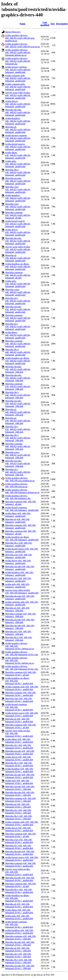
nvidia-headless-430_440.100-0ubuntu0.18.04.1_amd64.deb (19, 770)
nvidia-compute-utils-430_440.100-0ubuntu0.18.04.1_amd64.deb (22, 688)
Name (23, 24)
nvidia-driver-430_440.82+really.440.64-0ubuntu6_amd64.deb (18, 232)
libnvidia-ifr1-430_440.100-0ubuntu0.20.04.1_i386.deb (18, 955)
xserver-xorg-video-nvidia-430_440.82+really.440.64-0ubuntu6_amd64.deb (18, 249)
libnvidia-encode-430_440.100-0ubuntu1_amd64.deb (20, 568)
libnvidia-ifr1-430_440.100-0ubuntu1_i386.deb (18, 633)
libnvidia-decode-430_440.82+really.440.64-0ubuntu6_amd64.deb (18, 241)
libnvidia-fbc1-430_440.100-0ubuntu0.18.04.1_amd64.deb (19, 764)
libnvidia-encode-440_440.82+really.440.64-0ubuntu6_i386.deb (18, 463)
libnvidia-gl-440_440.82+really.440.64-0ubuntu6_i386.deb (18, 412)
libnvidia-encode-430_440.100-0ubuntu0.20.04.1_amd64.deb (20, 879)
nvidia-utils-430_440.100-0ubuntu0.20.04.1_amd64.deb (19, 917)
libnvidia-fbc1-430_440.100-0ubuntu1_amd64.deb (19, 544)
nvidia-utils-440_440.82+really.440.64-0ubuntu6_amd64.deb (18, 164)
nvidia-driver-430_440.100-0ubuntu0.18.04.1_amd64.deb (19, 758)
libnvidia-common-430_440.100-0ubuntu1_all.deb (21, 532)
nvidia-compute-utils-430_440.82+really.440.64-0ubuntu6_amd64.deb (18, 87)
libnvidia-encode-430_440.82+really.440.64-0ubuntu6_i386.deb (18, 404)
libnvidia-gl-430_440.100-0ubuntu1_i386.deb (17, 609)
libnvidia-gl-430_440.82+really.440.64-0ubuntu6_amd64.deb (18, 258)
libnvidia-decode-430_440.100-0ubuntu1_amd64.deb (20, 597)
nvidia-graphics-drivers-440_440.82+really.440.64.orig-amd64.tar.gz (20, 38)
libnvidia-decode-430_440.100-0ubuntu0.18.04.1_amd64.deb (20, 776)
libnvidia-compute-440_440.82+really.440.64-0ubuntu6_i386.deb (18, 446)
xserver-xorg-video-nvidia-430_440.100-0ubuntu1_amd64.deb (22, 591)
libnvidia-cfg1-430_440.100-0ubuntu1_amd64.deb (19, 556)
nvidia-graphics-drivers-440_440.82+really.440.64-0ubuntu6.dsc (18, 61)
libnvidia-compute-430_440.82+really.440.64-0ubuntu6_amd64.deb (18, 318)
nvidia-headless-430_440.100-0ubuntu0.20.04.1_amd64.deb (19, 932)
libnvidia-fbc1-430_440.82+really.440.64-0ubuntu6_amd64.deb (18, 172)
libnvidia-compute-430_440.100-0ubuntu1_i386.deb (21, 615)
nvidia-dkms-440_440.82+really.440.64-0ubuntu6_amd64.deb (18, 335)
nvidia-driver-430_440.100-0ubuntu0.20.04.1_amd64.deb (19, 829)
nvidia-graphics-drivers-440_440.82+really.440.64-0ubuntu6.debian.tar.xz (18, 52)
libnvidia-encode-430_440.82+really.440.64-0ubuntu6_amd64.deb (18, 309)
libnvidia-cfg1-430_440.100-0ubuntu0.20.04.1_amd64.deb (19, 841)
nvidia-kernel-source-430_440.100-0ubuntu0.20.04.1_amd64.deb (22, 859)
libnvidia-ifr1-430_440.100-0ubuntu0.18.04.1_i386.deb (18, 811)
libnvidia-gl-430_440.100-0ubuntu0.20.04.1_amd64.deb (19, 905)
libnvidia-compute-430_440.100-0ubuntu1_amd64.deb (21, 527)
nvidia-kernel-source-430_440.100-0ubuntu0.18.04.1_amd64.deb (22, 714)
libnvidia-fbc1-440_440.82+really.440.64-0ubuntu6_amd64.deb (18, 352)
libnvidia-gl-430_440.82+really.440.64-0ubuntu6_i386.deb (18, 421)
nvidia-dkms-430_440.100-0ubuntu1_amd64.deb (18, 515)
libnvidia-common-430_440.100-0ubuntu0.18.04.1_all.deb (21, 674)
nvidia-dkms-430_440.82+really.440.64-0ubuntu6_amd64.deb (18, 155)
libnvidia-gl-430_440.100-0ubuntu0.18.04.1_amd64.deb (19, 720)
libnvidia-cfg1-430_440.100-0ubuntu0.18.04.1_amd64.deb (19, 700)
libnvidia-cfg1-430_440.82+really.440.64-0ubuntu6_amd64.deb (18, 189)
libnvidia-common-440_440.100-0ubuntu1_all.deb (21, 503)
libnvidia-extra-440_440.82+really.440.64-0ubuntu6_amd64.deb (18, 292)
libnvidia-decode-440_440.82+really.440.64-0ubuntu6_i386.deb (18, 369)
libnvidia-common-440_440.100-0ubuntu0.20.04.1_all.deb (21, 885)
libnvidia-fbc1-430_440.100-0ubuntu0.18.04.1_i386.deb (19, 817)
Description (62, 24)
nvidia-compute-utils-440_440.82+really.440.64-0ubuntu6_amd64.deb (18, 78)
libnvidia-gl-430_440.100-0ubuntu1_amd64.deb (17, 521)
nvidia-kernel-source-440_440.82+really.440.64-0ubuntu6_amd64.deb (18, 147)
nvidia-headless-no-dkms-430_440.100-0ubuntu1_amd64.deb (22, 538)
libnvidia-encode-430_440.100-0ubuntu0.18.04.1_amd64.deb (20, 752)
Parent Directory (13, 32)
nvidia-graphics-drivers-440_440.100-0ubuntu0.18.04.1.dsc (22, 653)
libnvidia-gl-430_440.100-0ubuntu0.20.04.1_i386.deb (18, 949)
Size (53, 24)
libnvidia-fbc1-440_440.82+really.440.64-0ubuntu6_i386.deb (18, 395)
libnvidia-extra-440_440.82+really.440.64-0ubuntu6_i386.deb (18, 455)
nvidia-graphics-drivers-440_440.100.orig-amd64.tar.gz (20, 479)
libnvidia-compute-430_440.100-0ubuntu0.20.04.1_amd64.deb (21, 865)
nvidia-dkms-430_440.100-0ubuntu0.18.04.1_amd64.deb (19, 741)
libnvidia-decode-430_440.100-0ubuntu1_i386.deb (20, 627)
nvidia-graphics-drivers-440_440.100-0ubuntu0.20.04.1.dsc (22, 668)
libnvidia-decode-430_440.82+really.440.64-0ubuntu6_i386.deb (18, 378)
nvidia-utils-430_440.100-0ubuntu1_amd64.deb (17, 586)
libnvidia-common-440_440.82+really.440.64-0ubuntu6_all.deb (18, 275)
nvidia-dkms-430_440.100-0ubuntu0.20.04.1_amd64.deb (19, 911)
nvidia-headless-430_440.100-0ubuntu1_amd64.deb (19, 574)
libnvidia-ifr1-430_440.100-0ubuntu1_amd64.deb (18, 580)
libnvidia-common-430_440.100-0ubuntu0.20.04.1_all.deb (21, 835)
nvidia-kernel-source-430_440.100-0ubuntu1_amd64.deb (22, 550)
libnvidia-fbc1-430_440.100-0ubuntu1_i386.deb (19, 639)
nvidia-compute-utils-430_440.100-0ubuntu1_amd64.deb (22, 603)
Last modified (45, 24)
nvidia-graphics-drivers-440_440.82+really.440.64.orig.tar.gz (22, 45)
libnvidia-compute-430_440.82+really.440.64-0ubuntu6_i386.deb (18, 386)
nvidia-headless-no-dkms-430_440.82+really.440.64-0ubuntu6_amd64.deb (18, 361)
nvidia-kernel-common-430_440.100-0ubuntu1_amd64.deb (22, 509)
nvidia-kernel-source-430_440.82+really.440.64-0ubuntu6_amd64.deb (18, 224)
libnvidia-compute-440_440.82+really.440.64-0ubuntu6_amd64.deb (18, 344)
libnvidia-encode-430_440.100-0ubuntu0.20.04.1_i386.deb (20, 967)
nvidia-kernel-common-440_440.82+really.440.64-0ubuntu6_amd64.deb (18, 70)
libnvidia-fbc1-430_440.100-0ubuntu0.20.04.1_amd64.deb (19, 891)
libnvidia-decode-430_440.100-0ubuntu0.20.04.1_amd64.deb (20, 853)
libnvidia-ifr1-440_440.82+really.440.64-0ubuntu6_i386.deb (18, 472)
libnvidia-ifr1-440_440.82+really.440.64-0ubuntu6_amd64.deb (18, 301)
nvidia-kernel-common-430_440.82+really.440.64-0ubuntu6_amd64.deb (18, 138)
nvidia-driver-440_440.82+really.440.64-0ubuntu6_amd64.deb (18, 104)
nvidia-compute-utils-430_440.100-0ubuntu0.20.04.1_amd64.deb (22, 823)
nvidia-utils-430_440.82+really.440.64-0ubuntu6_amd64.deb (18, 284)
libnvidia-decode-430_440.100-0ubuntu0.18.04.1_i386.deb (20, 794)
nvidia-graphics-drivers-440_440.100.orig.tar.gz (16, 485)
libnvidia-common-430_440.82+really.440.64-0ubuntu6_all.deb (18, 215)
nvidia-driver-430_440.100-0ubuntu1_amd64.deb (18, 562)
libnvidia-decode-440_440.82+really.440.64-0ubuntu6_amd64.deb (18, 112)
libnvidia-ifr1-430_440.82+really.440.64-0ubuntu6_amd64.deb (18, 326)
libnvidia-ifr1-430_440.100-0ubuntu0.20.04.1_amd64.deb (19, 847)
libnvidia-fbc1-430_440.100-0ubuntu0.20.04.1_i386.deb (19, 961)
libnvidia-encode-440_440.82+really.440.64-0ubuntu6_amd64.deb (18, 181)
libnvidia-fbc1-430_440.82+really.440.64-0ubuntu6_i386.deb (18, 438)
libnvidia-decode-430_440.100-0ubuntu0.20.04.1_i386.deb (20, 943)
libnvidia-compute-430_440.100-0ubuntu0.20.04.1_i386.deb (21, 938)
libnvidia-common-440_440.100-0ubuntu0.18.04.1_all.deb (21, 726)
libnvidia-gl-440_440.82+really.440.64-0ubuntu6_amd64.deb (18, 130)
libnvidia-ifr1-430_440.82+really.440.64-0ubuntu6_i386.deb (18, 429)
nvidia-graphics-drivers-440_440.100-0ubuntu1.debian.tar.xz (22, 491)
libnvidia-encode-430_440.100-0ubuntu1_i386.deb (20, 621)
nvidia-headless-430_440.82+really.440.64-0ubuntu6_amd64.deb (18, 198)
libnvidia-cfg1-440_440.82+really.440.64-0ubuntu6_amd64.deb (18, 207)
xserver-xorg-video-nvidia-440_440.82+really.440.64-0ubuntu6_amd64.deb (18, 95)
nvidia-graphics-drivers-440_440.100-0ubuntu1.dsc (18, 497)
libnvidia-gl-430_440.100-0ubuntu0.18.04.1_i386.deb (18, 806)
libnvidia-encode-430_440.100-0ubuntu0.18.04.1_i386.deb (20, 788)
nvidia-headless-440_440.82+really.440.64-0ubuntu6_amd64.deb (18, 121)
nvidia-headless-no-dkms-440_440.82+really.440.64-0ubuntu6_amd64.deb (18, 267)
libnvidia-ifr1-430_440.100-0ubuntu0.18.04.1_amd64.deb (19, 747)
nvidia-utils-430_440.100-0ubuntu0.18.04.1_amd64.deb (19, 782)
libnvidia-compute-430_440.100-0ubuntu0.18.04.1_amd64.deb (21, 694)
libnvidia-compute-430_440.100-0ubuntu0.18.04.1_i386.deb (21, 800)
